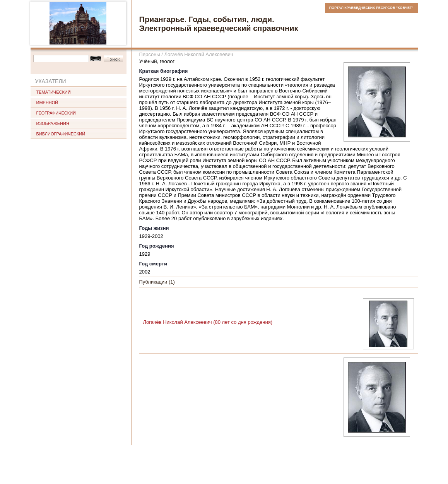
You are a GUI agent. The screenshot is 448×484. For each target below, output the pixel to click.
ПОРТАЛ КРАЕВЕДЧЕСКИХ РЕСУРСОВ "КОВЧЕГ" (371, 8)
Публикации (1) (157, 282)
